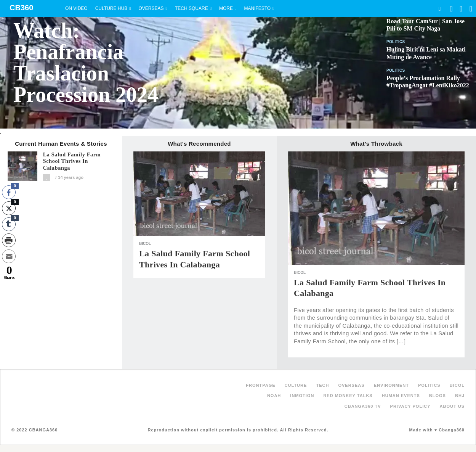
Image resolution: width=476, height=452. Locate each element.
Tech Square (192, 8)
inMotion (302, 396)
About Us (452, 406)
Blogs (438, 396)
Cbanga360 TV (363, 406)
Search (439, 9)
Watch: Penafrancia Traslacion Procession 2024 (86, 63)
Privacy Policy (410, 406)
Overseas (151, 8)
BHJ (460, 396)
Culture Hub (111, 8)
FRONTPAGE (260, 385)
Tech (322, 385)
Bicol (145, 244)
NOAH (274, 396)
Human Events (401, 396)
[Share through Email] (9, 256)
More (226, 8)
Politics (396, 42)
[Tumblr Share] (9, 224)
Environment (391, 385)
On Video (76, 8)
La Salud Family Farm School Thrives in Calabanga (72, 162)
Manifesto (257, 8)
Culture (296, 385)
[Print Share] (9, 240)
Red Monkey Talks (348, 396)
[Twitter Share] (9, 208)
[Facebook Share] (9, 192)
